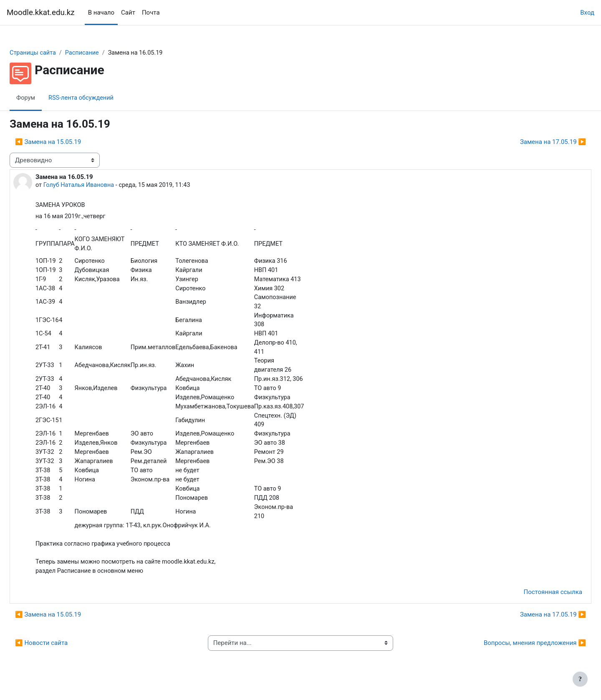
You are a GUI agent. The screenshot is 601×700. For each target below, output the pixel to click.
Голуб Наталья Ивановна (100, 186)
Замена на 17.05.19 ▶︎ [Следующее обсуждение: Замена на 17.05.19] (533, 142)
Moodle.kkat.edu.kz (41, 13)
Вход (587, 13)
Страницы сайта (54, 53)
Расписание (104, 53)
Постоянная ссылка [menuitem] (533, 603)
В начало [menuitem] (101, 13)
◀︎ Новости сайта (61, 654)
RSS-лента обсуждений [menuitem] (103, 98)
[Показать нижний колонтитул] (580, 679)
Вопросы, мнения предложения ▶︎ (515, 654)
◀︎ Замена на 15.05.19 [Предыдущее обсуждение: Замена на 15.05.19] (68, 142)
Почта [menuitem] (151, 13)
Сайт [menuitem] (128, 13)
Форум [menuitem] (46, 98)
